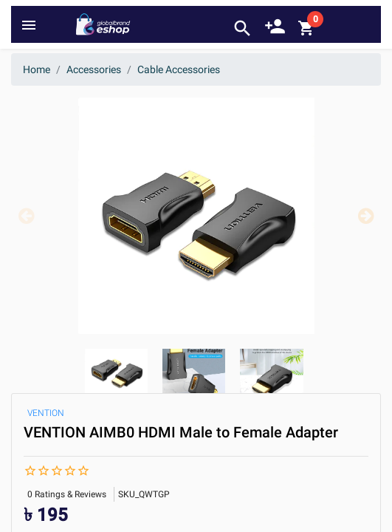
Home (37, 69)
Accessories (94, 69)
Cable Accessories (179, 69)
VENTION (46, 413)
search (243, 28)
